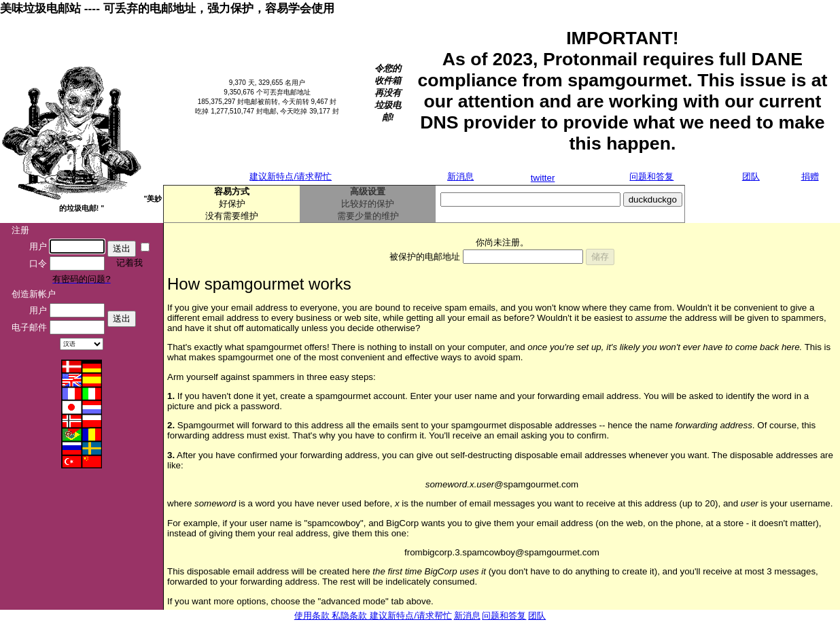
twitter (543, 178)
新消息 (460, 176)
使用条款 (313, 616)
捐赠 (810, 176)
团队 (751, 176)
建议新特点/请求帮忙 (291, 176)
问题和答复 (651, 176)
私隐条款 (351, 616)
